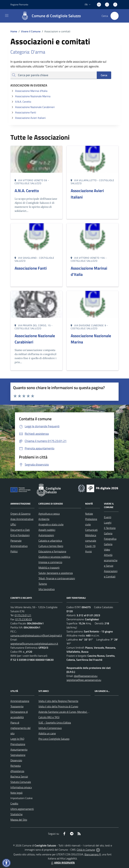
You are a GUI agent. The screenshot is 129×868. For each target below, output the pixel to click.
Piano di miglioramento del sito (20, 728)
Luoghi (108, 523)
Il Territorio (110, 528)
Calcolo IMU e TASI (49, 717)
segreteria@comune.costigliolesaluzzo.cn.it (34, 644)
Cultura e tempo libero (51, 546)
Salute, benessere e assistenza (56, 573)
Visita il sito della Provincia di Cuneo (58, 706)
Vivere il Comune (31, 31)
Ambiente (44, 519)
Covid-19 (90, 546)
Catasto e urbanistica (50, 541)
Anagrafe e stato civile (51, 524)
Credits (14, 803)
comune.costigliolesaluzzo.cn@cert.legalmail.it (36, 635)
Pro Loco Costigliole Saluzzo (54, 739)
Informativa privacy (21, 787)
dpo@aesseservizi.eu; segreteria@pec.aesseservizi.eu (84, 678)
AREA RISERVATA (62, 863)
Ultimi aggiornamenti (22, 809)
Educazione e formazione (52, 551)
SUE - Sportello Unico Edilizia (55, 723)
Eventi (108, 517)
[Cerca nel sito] (115, 16)
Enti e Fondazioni (20, 535)
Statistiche (16, 814)
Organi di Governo (20, 514)
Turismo (43, 584)
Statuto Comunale (21, 782)
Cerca (104, 75)
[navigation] (7, 16)
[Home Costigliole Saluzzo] (49, 16)
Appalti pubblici (47, 530)
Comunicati (91, 530)
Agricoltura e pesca (49, 514)
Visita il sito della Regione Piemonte (58, 701)
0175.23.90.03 (24, 619)
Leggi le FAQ (17, 739)
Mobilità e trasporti (49, 568)
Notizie (89, 514)
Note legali (16, 793)
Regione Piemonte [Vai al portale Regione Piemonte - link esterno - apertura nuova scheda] (19, 4)
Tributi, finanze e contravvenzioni (57, 578)
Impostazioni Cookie (21, 798)
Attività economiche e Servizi (111, 560)
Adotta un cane (47, 733)
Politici (14, 551)
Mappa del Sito (19, 820)
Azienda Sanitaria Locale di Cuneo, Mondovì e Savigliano (70, 712)
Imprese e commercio (50, 562)
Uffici (13, 524)
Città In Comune (86, 850)
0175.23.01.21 (23, 615)
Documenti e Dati (20, 530)
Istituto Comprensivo (50, 728)
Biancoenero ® (93, 854)
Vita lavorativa (47, 589)
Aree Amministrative (22, 519)
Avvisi (88, 551)
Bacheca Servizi (19, 776)
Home (14, 31)
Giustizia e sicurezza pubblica (54, 557)
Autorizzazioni (46, 535)
